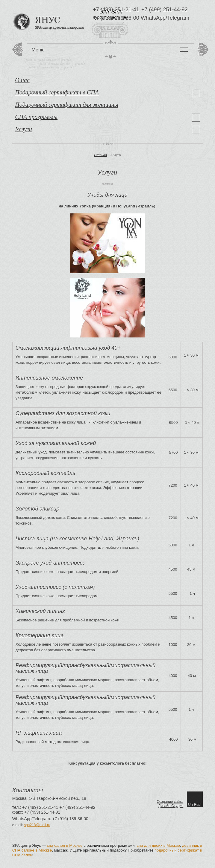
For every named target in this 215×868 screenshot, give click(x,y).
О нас (22, 80)
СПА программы (36, 117)
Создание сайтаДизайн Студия (170, 804)
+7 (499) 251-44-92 (165, 10)
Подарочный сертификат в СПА (57, 92)
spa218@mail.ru (37, 825)
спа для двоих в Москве (158, 845)
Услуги (24, 129)
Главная (101, 155)
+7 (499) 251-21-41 (116, 10)
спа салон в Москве (65, 845)
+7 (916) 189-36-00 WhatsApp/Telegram (141, 18)
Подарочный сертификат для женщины (67, 105)
